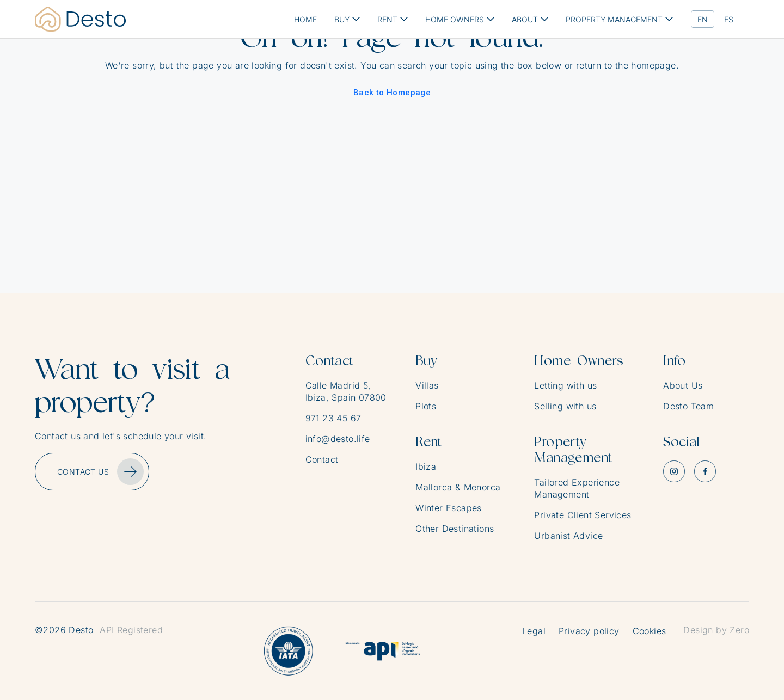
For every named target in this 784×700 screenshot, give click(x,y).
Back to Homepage (392, 93)
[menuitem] (703, 19)
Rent (429, 442)
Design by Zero (716, 630)
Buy (426, 361)
